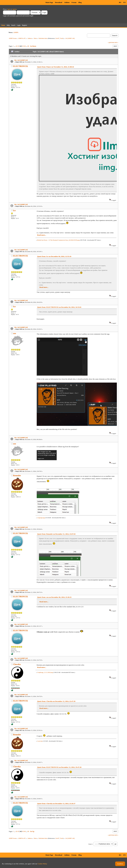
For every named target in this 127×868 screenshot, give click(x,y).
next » (116, 42)
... (15, 46)
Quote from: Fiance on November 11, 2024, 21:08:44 (56, 67)
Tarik (62, 38)
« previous (111, 42)
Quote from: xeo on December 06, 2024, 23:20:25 (54, 597)
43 (18, 46)
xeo (15, 333)
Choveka (17, 664)
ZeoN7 (58, 38)
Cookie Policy (42, 864)
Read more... (42, 235)
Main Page (49, 2)
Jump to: (91, 844)
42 (16, 46)
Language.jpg (41, 518)
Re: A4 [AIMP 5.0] (21, 60)
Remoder (17, 476)
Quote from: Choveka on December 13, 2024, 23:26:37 (56, 804)
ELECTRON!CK (21, 66)
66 (28, 46)
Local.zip (40, 741)
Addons (67, 2)
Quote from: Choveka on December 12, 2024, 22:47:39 (56, 701)
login (9, 9)
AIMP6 (16, 32)
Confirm (120, 864)
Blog (80, 2)
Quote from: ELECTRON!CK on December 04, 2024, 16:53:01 (59, 307)
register (14, 9)
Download (59, 2)
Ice (14, 211)
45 (23, 46)
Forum (74, 2)
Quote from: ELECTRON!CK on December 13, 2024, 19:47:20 (59, 767)
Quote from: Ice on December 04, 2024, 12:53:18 (54, 256)
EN (124, 2)
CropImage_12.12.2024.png (45, 672)
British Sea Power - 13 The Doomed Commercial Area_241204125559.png (58, 240)
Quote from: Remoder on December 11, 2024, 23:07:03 (56, 534)
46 (25, 46)
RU (120, 2)
